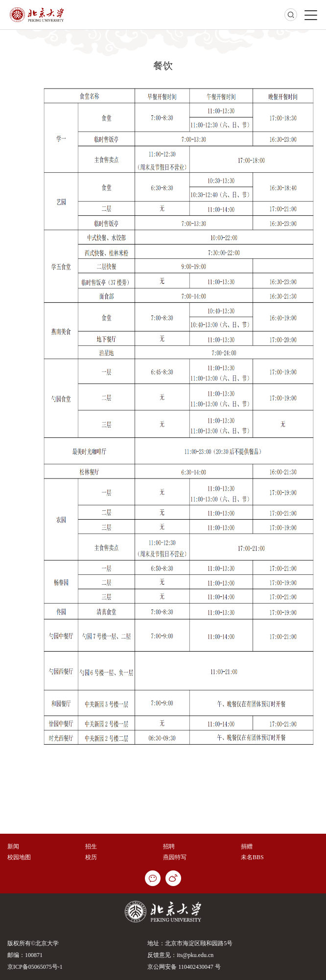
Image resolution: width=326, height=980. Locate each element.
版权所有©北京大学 (33, 943)
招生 (91, 846)
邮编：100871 (25, 955)
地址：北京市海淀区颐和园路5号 (190, 943)
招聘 (169, 846)
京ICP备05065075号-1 (35, 967)
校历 (91, 857)
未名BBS (252, 857)
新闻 (13, 846)
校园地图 (19, 857)
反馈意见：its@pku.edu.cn (180, 955)
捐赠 (247, 846)
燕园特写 (175, 857)
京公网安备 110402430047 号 (184, 967)
